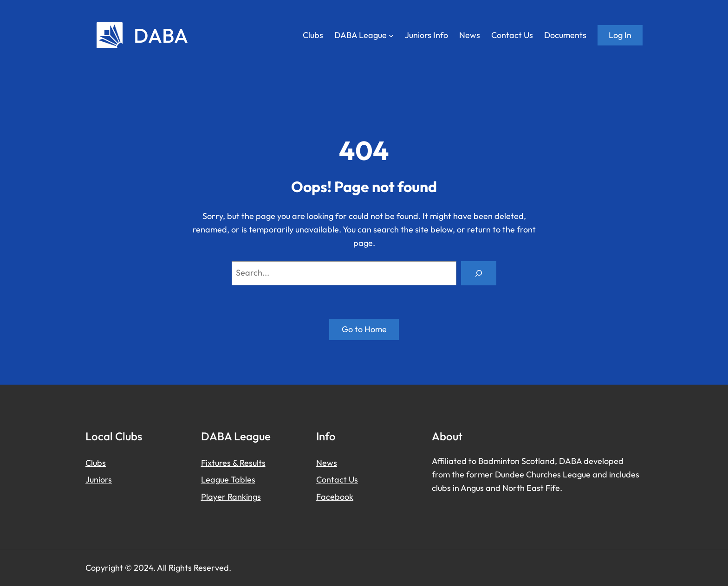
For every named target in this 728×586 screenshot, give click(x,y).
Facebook (335, 497)
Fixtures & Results (233, 463)
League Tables (228, 480)
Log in (620, 35)
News (327, 463)
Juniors (99, 480)
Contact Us (337, 480)
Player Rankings (231, 497)
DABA (161, 35)
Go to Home (364, 329)
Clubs (96, 463)
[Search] (479, 273)
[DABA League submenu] (391, 35)
